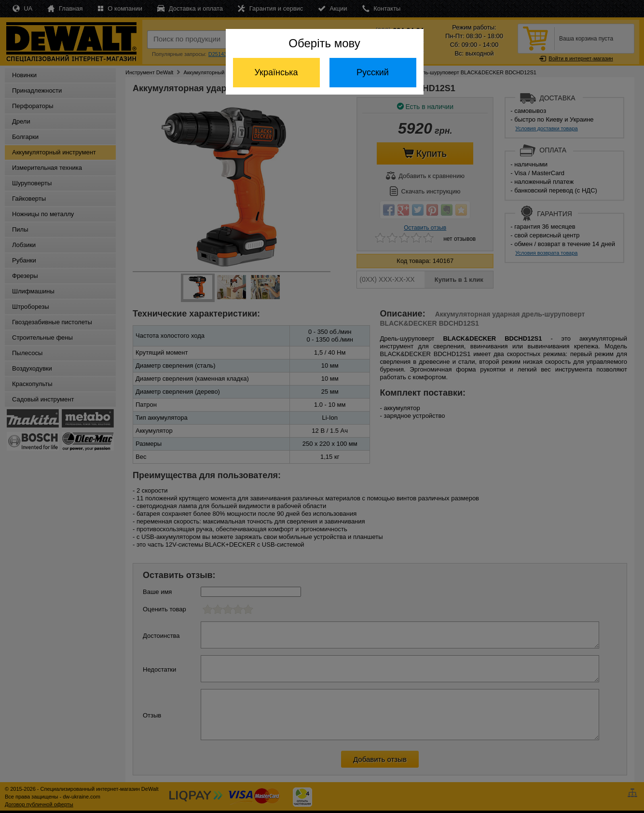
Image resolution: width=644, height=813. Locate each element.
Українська (276, 72)
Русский (373, 72)
